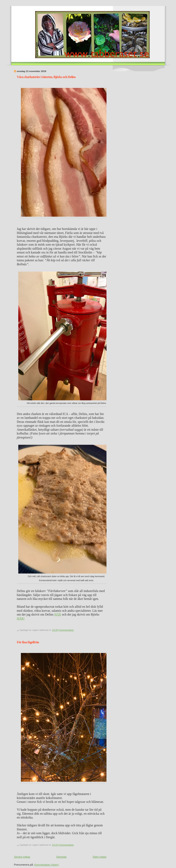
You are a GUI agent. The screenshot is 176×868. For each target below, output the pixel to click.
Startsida (61, 857)
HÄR (58, 614)
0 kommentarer (66, 630)
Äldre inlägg (100, 857)
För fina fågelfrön (28, 642)
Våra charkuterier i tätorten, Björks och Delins (46, 77)
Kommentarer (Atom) (47, 865)
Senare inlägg (22, 857)
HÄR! (21, 618)
